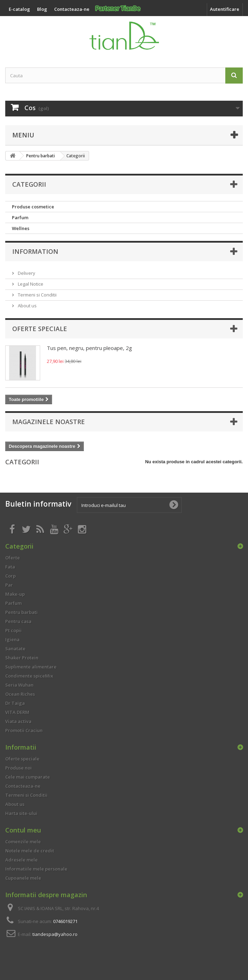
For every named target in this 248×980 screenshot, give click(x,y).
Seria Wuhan (19, 685)
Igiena (12, 639)
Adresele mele (21, 860)
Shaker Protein (22, 658)
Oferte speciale (40, 329)
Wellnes (21, 228)
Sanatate (15, 649)
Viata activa (18, 721)
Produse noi (19, 768)
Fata (10, 567)
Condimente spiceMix (29, 676)
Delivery (26, 273)
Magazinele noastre (49, 422)
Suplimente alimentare (31, 667)
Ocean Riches (20, 694)
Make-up (15, 594)
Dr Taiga (15, 703)
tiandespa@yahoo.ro (55, 934)
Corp (10, 576)
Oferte (13, 558)
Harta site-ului (21, 813)
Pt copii (13, 630)
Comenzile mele (23, 842)
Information (35, 251)
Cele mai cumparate (28, 777)
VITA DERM (17, 712)
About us (27, 306)
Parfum (20, 217)
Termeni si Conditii (37, 295)
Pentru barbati (21, 612)
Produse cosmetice (33, 207)
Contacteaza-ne (23, 786)
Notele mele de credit (30, 851)
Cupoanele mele (23, 878)
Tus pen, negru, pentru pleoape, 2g (89, 348)
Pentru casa (18, 621)
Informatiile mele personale (36, 869)
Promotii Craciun (24, 730)
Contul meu (23, 830)
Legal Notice (30, 284)
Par (9, 585)
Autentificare (225, 9)
